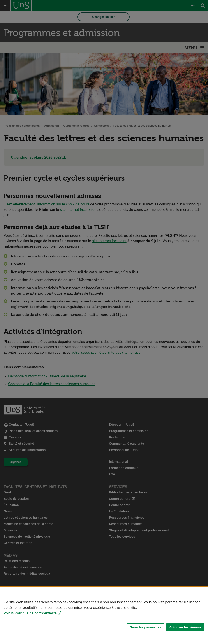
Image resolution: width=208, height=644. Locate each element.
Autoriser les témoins (185, 627)
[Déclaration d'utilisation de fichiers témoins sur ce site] (104, 615)
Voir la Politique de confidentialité (30, 613)
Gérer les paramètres (146, 627)
